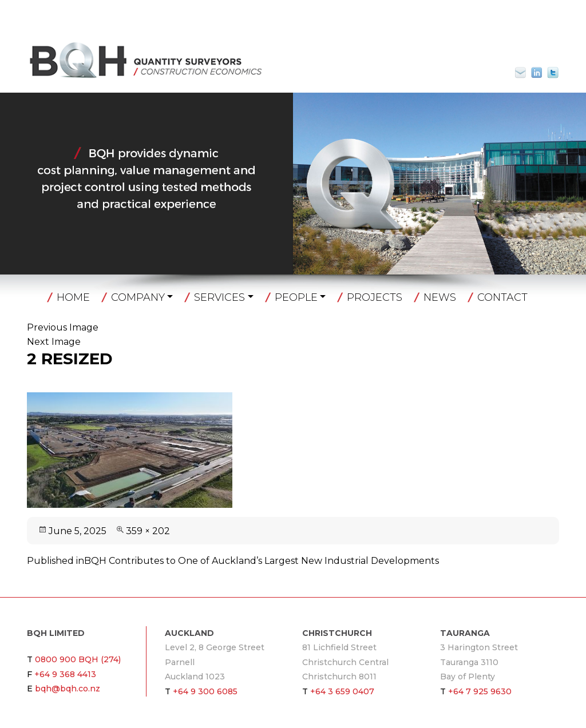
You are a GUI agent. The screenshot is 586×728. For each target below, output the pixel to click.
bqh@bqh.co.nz (525, 73)
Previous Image (63, 327)
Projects (375, 297)
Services (219, 297)
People (296, 297)
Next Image (54, 342)
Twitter (553, 73)
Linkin (537, 73)
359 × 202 (148, 531)
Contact (502, 297)
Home (73, 297)
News (440, 297)
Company (138, 297)
